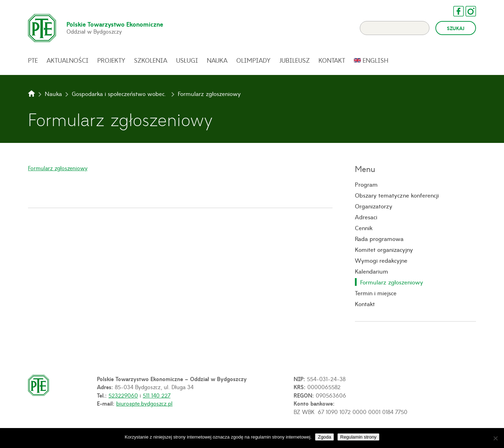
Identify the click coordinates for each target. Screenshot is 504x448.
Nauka (217, 60)
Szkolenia (151, 60)
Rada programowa (379, 239)
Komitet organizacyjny (384, 249)
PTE (33, 60)
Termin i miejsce (376, 293)
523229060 (123, 395)
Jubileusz (295, 60)
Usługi (187, 60)
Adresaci (366, 217)
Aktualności (68, 60)
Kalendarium (372, 271)
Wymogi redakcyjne (381, 260)
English (376, 60)
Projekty (111, 60)
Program (366, 184)
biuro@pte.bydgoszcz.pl (144, 403)
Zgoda (324, 437)
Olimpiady (253, 60)
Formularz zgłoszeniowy (58, 168)
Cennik (364, 228)
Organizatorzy (374, 206)
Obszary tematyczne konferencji (397, 195)
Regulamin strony (358, 437)
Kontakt (332, 60)
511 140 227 (157, 395)
